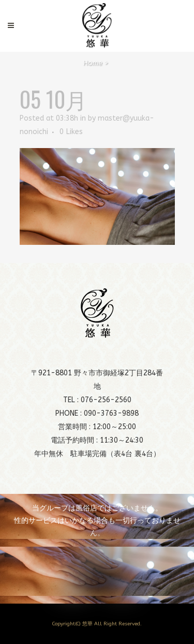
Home (93, 63)
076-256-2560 (106, 400)
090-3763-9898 (111, 413)
